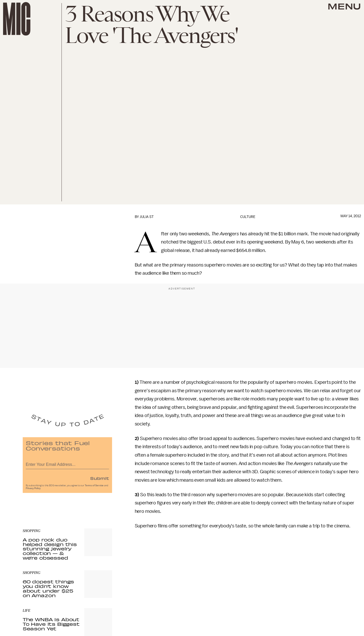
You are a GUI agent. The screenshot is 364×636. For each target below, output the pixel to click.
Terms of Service (94, 487)
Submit (100, 479)
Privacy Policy (33, 490)
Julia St (147, 217)
